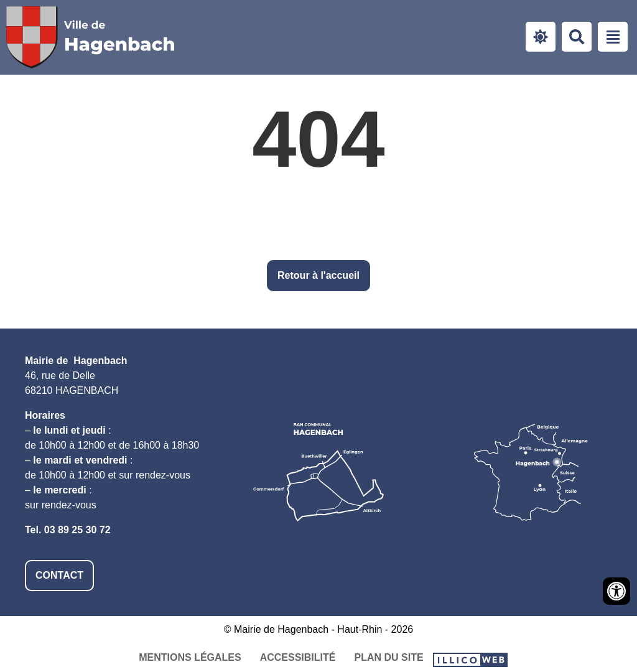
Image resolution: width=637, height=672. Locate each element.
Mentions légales (190, 657)
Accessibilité (298, 657)
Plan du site (388, 657)
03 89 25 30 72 (77, 530)
